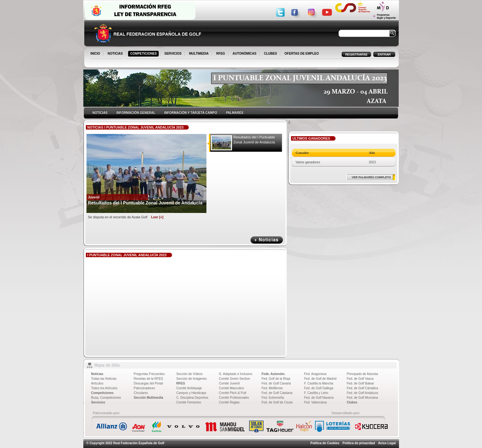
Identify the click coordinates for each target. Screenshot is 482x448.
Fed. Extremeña (273, 398)
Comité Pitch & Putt (233, 393)
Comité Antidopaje (189, 388)
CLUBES (270, 54)
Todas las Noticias (104, 379)
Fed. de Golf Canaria (276, 383)
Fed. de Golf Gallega (319, 388)
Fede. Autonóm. (274, 374)
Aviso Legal (387, 443)
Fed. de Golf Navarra (319, 398)
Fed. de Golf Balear (361, 383)
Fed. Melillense (272, 388)
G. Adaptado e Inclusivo (236, 374)
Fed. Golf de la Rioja (276, 379)
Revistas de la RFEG (149, 379)
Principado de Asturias (363, 374)
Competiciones (103, 393)
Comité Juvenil (229, 383)
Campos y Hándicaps (191, 393)
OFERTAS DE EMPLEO (302, 54)
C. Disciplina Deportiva (192, 398)
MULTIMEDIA (199, 54)
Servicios (98, 402)
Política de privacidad (359, 443)
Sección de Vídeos (190, 374)
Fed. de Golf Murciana (363, 398)
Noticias (97, 374)
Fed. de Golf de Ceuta (277, 402)
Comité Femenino (189, 402)
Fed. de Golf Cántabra (363, 388)
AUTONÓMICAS (244, 54)
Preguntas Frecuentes (149, 374)
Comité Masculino (232, 388)
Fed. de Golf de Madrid (320, 379)
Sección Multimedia (149, 398)
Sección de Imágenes (192, 379)
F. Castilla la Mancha (319, 383)
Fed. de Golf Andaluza (363, 393)
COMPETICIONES (144, 54)
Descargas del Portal (149, 383)
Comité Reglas (229, 402)
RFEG (221, 54)
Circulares (141, 393)
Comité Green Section (235, 379)
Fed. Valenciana (316, 402)
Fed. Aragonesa (315, 374)
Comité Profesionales (234, 398)
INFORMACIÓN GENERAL (136, 113)
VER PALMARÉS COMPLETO (371, 177)
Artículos (97, 383)
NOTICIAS (116, 54)
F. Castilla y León (316, 393)
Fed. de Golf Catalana (277, 393)
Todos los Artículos (104, 388)
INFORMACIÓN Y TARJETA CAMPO (191, 113)
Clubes (352, 402)
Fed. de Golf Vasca (360, 379)
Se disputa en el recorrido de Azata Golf (126, 217)
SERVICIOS (173, 54)
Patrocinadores (144, 388)
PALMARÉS (234, 113)
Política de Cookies (325, 443)
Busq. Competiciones (106, 398)
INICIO (96, 54)
